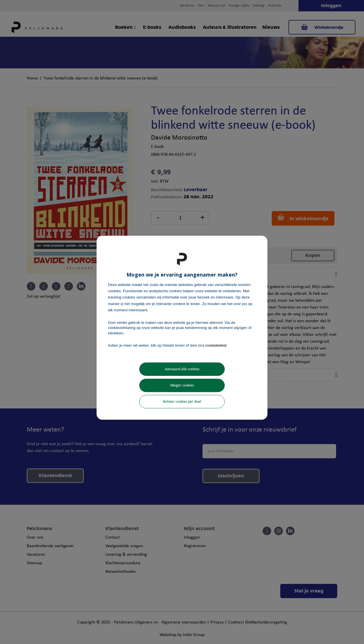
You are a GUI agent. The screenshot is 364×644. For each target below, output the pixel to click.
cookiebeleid (216, 345)
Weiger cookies (182, 386)
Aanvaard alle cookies (182, 369)
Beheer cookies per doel (182, 402)
